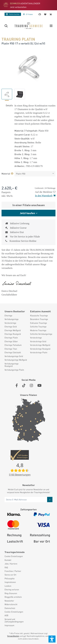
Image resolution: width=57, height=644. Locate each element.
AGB (6, 615)
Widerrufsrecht (11, 604)
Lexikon (8, 586)
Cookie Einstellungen (14, 556)
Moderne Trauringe (38, 330)
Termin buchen (13, 14)
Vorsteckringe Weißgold (40, 345)
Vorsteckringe (10, 323)
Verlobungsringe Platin (14, 370)
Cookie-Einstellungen (14, 612)
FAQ (6, 567)
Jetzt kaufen (27, 213)
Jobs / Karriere (11, 564)
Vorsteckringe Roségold (40, 349)
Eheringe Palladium (13, 345)
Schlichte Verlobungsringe (41, 334)
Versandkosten (13, 636)
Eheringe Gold (11, 327)
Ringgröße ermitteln (13, 597)
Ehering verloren (12, 590)
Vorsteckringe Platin (39, 352)
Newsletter (9, 601)
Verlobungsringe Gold (14, 356)
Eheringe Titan (11, 349)
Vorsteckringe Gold (38, 341)
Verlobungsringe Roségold (12, 365)
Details (9, 105)
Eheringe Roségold (13, 334)
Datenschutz (10, 608)
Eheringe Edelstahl (13, 352)
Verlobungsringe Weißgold (16, 360)
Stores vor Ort (10, 575)
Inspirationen (10, 582)
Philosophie (10, 579)
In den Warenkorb (45, 196)
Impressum (9, 625)
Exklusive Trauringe (39, 323)
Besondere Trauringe (39, 319)
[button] (52, 639)
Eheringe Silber (11, 341)
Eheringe (8, 316)
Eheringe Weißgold (13, 330)
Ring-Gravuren (11, 593)
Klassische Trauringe (39, 316)
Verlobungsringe (12, 319)
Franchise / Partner (13, 571)
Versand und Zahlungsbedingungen (14, 620)
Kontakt (8, 560)
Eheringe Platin (11, 338)
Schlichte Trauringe (38, 327)
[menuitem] (16, 316)
